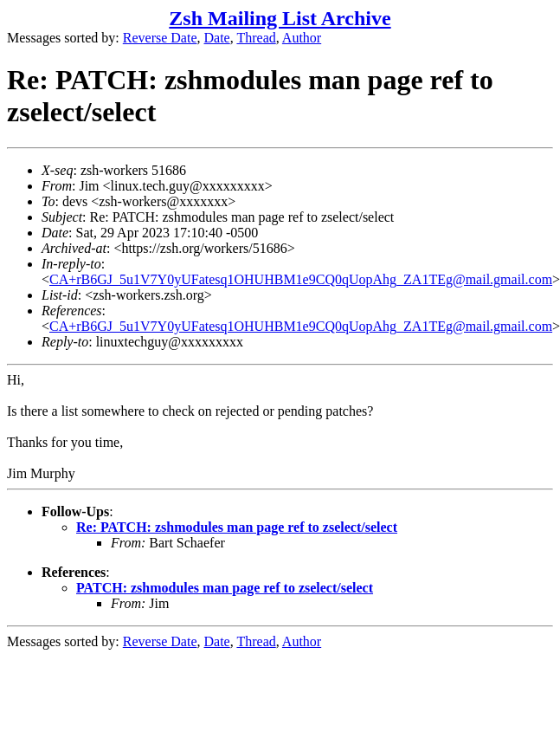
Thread (256, 38)
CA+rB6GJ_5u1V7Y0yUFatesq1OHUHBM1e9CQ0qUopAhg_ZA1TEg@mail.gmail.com (301, 279)
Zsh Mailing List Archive (280, 18)
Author (302, 38)
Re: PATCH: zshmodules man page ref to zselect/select (237, 527)
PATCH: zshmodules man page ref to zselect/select (225, 588)
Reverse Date (160, 38)
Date (217, 38)
